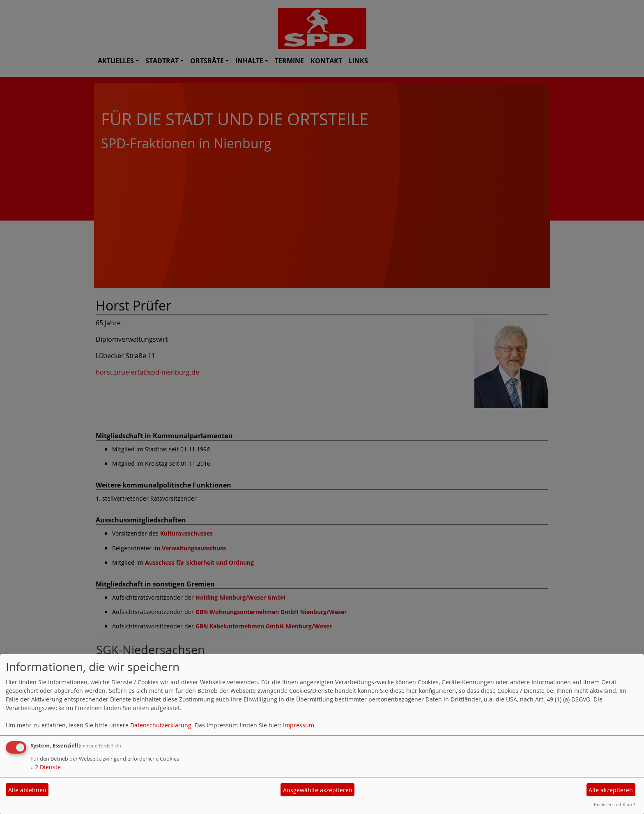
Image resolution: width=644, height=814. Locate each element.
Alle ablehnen (27, 790)
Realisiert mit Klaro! (614, 804)
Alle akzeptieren (611, 790)
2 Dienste (46, 767)
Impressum (299, 725)
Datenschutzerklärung (161, 725)
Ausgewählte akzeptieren (318, 790)
